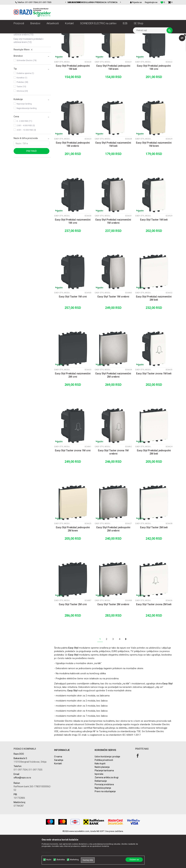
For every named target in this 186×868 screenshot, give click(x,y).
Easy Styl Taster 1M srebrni (113, 330)
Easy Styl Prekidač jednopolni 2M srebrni (113, 562)
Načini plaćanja (102, 800)
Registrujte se (151, 2)
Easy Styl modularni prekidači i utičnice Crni (28, 59)
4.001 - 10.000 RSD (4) (26, 163)
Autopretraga (76, 42)
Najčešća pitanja (103, 821)
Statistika (61, 860)
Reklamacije (101, 814)
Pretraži (31, 184)
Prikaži (139, 42)
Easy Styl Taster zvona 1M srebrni (113, 485)
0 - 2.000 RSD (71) (24, 155)
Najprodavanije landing (27, 142)
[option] (93, 2)
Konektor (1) (22, 111)
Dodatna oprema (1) (25, 107)
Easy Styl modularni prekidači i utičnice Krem (28, 74)
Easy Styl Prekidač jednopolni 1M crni (154, 101)
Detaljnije (46, 852)
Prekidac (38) (22, 116)
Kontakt (58, 797)
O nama (58, 790)
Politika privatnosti (104, 793)
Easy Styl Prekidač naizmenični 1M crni (73, 255)
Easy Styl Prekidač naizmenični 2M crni (73, 409)
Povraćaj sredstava (104, 818)
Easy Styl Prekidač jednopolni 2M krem (73, 562)
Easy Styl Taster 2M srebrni (113, 638)
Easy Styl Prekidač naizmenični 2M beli (154, 332)
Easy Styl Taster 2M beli (154, 561)
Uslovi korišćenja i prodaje (107, 790)
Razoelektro (19, 36)
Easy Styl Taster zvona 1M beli (154, 407)
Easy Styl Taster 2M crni (73, 638)
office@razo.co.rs (22, 811)
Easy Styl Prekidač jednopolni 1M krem (113, 101)
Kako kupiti (100, 797)
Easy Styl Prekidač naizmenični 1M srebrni (113, 255)
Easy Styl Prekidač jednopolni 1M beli (73, 101)
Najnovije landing (24, 137)
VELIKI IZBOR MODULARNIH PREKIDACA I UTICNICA (93, 2)
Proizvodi (31, 36)
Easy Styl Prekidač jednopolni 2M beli (154, 485)
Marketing (74, 860)
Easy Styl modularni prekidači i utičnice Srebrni (28, 66)
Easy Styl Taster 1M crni (73, 330)
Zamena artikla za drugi (107, 811)
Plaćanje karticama (104, 804)
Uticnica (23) (22, 124)
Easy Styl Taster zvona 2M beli (154, 638)
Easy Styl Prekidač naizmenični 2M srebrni (113, 409)
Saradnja (59, 793)
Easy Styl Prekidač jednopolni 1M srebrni (73, 178)
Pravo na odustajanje (105, 825)
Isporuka (99, 807)
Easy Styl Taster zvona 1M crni (73, 484)
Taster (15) (21, 120)
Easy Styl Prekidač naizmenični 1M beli (113, 178)
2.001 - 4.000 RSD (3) (26, 159)
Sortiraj (89, 42)
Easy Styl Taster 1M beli (154, 253)
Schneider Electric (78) (27, 94)
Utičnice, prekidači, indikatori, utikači (54, 36)
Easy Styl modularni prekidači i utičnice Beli (28, 51)
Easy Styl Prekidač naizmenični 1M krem (154, 178)
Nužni (49, 860)
